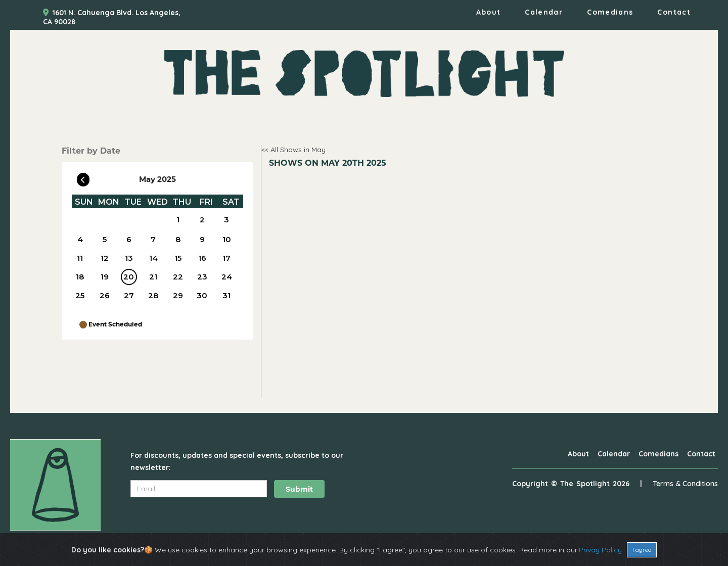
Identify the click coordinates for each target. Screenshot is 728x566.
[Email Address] (199, 489)
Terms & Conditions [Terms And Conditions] (685, 484)
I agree (642, 550)
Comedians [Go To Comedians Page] (610, 12)
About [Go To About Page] (489, 12)
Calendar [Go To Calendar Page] (544, 12)
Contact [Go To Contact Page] (674, 12)
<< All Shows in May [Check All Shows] (293, 150)
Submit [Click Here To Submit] (299, 489)
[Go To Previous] (83, 177)
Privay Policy (600, 550)
